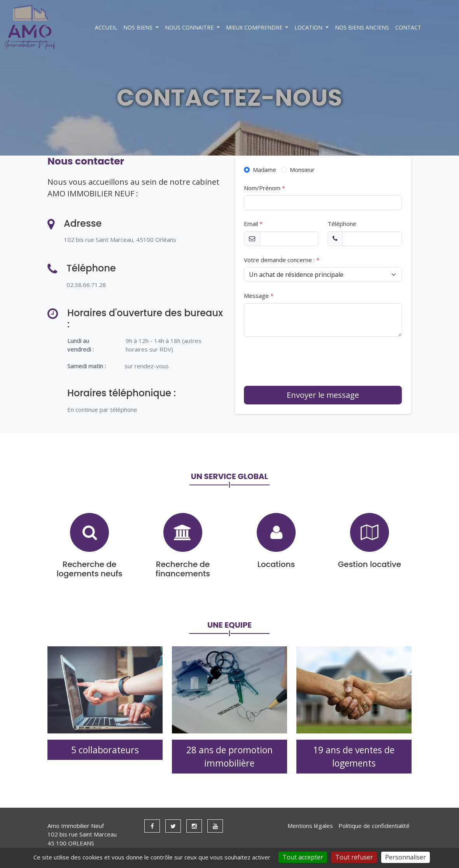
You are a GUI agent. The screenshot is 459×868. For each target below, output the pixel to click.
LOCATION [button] (309, 27)
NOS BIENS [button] (139, 27)
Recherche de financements (183, 569)
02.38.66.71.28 (86, 285)
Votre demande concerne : (282, 260)
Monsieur (301, 170)
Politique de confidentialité (374, 826)
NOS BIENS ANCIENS (362, 27)
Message (259, 296)
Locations (276, 564)
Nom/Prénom (265, 188)
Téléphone (342, 224)
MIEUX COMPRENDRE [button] (255, 27)
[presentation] (303, 361)
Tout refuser (354, 857)
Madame (264, 170)
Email (253, 224)
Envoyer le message (323, 395)
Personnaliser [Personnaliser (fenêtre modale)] (406, 857)
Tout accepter (303, 857)
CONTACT (408, 27)
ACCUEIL (106, 27)
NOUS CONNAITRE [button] (190, 27)
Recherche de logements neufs (90, 569)
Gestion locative (370, 564)
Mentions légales (310, 826)
